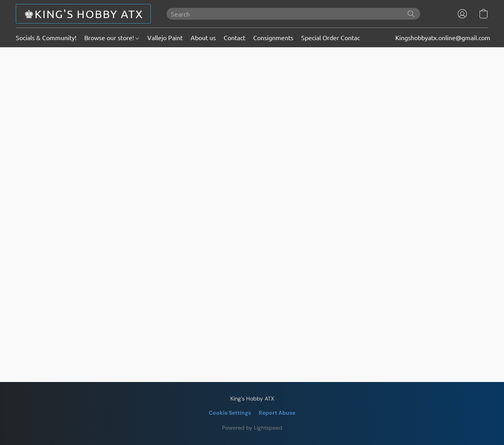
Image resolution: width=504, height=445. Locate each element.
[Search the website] (411, 14)
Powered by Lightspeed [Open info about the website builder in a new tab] (252, 428)
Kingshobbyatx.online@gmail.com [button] (443, 37)
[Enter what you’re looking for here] (293, 14)
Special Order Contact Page (340, 37)
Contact (234, 37)
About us (203, 37)
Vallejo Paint (165, 37)
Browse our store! (112, 37)
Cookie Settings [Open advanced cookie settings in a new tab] (230, 413)
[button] (83, 14)
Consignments (273, 37)
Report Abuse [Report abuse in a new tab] (277, 413)
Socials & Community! (46, 37)
